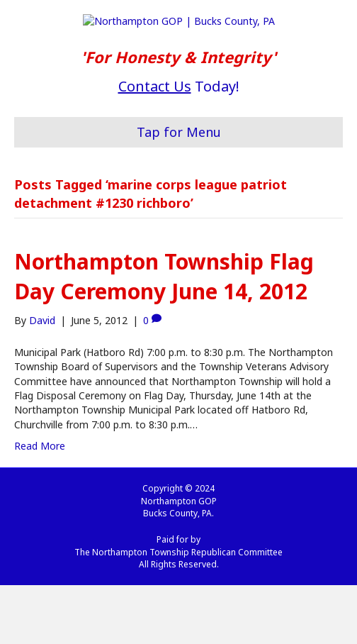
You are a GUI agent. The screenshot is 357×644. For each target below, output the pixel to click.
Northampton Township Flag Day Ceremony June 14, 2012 (164, 335)
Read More (40, 505)
